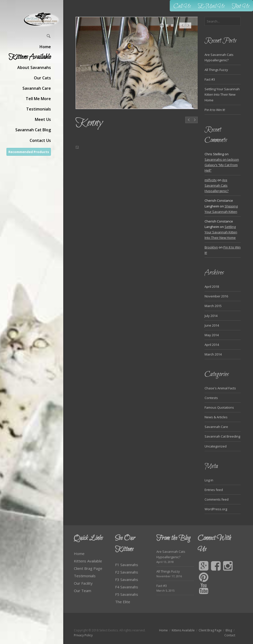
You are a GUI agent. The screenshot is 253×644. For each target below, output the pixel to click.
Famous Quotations (219, 407)
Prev (182, 28)
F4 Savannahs (127, 587)
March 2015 (213, 306)
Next (188, 28)
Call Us (182, 6)
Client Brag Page (88, 568)
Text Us (241, 6)
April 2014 (212, 345)
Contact (230, 635)
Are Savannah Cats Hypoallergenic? (217, 185)
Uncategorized (216, 446)
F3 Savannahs (127, 579)
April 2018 (212, 287)
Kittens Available (88, 561)
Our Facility (83, 583)
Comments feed (217, 499)
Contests (211, 398)
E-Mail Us (211, 6)
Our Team (83, 591)
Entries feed (214, 490)
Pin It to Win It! (215, 110)
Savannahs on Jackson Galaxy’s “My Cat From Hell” (222, 165)
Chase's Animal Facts (220, 388)
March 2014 (213, 354)
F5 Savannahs (127, 594)
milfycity (211, 180)
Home (79, 554)
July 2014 (211, 316)
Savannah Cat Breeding (222, 436)
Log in (209, 480)
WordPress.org (216, 509)
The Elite (123, 602)
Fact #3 (210, 79)
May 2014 (212, 335)
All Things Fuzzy (216, 70)
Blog (229, 630)
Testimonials (85, 576)
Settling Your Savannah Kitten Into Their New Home (222, 94)
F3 (77, 147)
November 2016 (216, 296)
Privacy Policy (83, 635)
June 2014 (212, 325)
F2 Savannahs (127, 572)
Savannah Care (216, 427)
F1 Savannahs (127, 565)
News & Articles (216, 417)
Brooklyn (211, 247)
